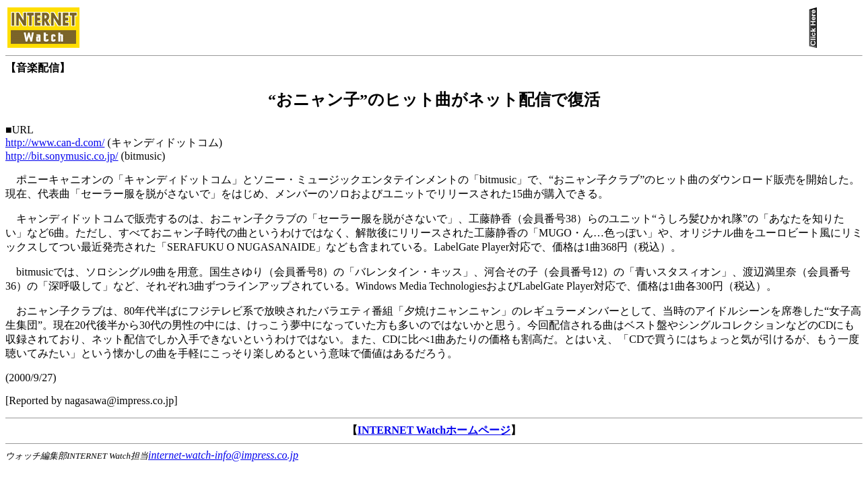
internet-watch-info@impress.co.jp (223, 455)
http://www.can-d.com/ (55, 142)
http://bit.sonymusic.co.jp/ (62, 156)
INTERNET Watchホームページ (434, 430)
